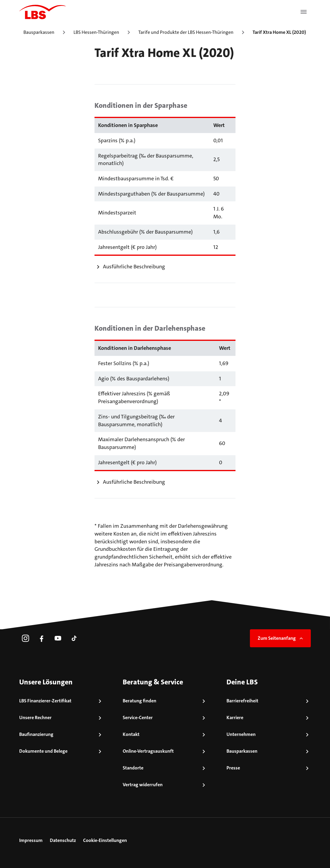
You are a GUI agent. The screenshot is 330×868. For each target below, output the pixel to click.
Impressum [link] (31, 840)
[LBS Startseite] (43, 12)
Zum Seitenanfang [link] (281, 638)
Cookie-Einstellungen (105, 840)
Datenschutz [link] (63, 840)
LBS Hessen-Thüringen (96, 32)
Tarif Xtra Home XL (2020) (279, 32)
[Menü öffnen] (304, 12)
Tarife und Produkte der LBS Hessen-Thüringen (186, 32)
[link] (25, 638)
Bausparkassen (39, 32)
